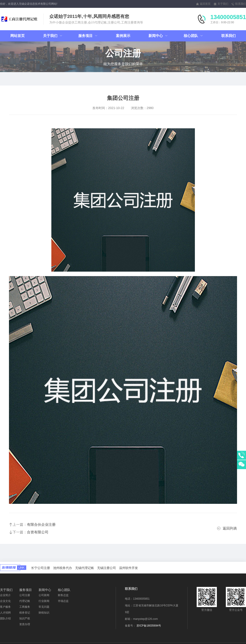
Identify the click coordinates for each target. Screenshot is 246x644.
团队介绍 (5, 618)
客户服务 (5, 607)
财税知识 (44, 613)
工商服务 (25, 607)
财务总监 (63, 595)
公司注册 (25, 595)
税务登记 (25, 613)
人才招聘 (5, 613)
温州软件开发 (128, 568)
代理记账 (25, 601)
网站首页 (17, 36)
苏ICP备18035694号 (149, 626)
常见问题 (44, 607)
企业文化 (5, 601)
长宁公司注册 (41, 568)
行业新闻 (44, 601)
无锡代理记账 (85, 568)
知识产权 (25, 618)
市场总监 (63, 601)
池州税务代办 (63, 568)
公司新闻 (44, 595)
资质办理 (25, 624)
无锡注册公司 (107, 568)
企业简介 (5, 595)
